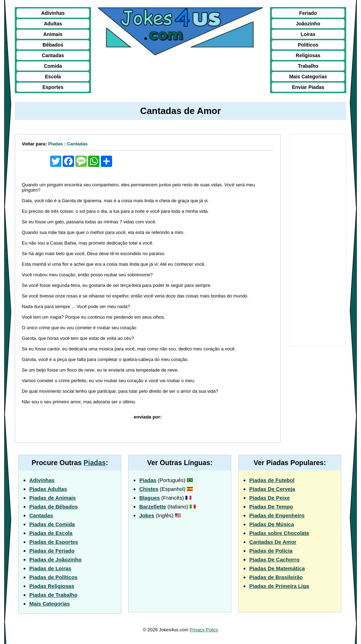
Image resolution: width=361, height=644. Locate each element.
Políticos (308, 45)
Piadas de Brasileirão (276, 577)
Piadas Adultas (48, 489)
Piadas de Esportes (54, 542)
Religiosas (308, 55)
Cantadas (53, 55)
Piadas (56, 144)
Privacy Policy (204, 630)
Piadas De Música (272, 524)
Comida (53, 66)
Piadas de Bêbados (54, 507)
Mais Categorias (308, 77)
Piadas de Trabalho (53, 595)
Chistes (149, 489)
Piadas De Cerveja (272, 489)
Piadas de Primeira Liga (279, 586)
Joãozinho (308, 24)
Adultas (53, 24)
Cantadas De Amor (273, 542)
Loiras (308, 34)
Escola (53, 77)
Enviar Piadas (308, 87)
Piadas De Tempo (271, 507)
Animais (53, 34)
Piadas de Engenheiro (277, 515)
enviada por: (148, 417)
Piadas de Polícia (271, 551)
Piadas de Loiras (50, 568)
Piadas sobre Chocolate (279, 533)
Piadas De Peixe (270, 498)
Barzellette (153, 507)
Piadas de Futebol (272, 480)
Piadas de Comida (52, 524)
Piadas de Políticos (53, 577)
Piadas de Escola (51, 533)
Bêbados (53, 45)
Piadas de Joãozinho (55, 559)
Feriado (308, 13)
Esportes (53, 87)
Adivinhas (53, 13)
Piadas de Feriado (52, 551)
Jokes (147, 515)
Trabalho (308, 66)
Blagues (149, 498)
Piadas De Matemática (277, 568)
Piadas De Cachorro (274, 559)
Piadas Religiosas (52, 586)
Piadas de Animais (53, 498)
